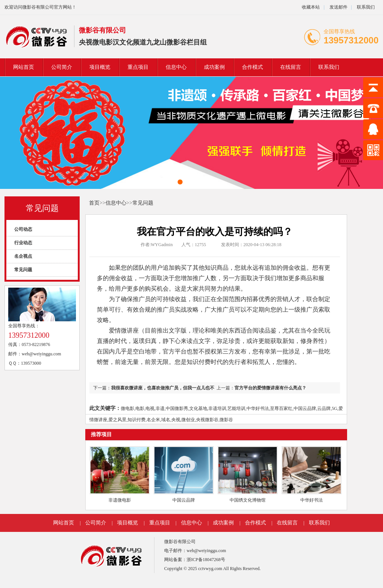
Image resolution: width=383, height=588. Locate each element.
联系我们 (366, 7)
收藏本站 (311, 7)
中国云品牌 (184, 500)
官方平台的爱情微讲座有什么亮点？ (270, 388)
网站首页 (24, 67)
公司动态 (23, 229)
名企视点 (23, 256)
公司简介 (62, 67)
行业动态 (23, 243)
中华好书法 (312, 500)
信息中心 (176, 67)
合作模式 (252, 67)
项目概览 (100, 67)
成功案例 (214, 67)
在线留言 (291, 67)
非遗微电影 (120, 500)
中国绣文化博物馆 (248, 500)
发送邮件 (338, 7)
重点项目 (138, 67)
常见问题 (42, 208)
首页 (94, 203)
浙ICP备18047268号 (206, 560)
